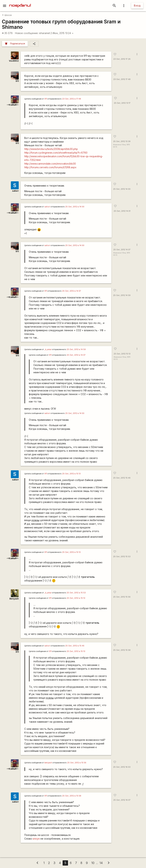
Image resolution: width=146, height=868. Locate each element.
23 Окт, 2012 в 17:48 (72, 99)
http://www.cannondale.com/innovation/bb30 (50, 164)
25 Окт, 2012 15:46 (122, 478)
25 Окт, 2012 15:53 (122, 557)
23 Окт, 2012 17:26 (122, 59)
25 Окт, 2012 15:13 (121, 354)
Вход (137, 5)
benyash (48, 763)
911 (17, 81)
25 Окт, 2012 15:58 (122, 650)
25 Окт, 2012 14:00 (122, 189)
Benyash (14, 599)
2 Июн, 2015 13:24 (62, 33)
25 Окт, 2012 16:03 (122, 767)
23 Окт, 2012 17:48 (122, 79)
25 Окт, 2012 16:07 (122, 800)
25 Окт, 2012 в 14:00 (75, 207)
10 (93, 863)
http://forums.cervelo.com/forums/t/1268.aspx (50, 167)
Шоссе (7, 15)
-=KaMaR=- (13, 105)
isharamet (44, 33)
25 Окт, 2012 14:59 (122, 295)
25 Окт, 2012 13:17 (121, 103)
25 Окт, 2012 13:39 (122, 141)
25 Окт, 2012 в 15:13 (71, 474)
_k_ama (48, 349)
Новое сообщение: (27, 33)
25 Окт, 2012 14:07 (122, 250)
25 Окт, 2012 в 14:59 (76, 349)
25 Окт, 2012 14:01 (121, 211)
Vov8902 (14, 61)
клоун (36, 839)
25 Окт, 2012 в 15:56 (77, 763)
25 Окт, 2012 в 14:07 (72, 291)
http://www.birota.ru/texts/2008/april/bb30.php (51, 149)
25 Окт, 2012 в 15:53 (76, 593)
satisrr (15, 191)
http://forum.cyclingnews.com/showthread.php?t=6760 (56, 153)
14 (101, 863)
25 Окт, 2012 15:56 (122, 597)
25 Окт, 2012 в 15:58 (72, 796)
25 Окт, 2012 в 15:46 (75, 646)
